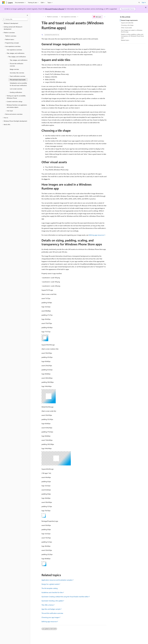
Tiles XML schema (47, 605)
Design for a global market (50, 584)
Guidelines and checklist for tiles (52, 592)
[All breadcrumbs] (43, 17)
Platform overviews (52, 17)
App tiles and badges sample (51, 609)
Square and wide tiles (127, 23)
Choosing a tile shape (127, 25)
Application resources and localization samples (57, 580)
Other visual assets (126, 28)
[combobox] (15, 19)
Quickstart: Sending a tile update (52, 601)
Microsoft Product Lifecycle (55, 9)
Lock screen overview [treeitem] (16, 89)
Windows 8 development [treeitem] (11, 23)
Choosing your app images (50, 617)
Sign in (144, 2)
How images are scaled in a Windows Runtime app (132, 31)
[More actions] (105, 17)
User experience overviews (69, 17)
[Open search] (139, 3)
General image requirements (129, 20)
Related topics (125, 40)
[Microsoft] (3, 3)
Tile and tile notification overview (52, 613)
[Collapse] (27, 15)
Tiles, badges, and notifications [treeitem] (19, 60)
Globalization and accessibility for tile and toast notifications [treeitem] (18, 84)
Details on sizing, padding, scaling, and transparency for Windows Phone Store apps (132, 36)
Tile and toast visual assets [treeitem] (18, 80)
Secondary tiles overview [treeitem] (17, 73)
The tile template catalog (50, 588)
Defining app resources (96, 235)
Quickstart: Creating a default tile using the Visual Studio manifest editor (65, 597)
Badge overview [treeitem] (14, 69)
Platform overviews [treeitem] (11, 36)
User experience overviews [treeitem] (14, 50)
